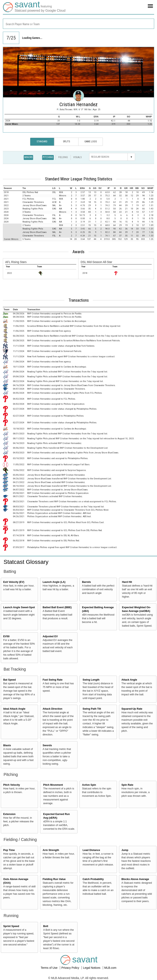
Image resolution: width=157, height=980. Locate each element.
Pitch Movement (53, 785)
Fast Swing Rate (52, 680)
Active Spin (89, 785)
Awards (78, 252)
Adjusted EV (50, 636)
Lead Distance (91, 850)
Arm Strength (51, 850)
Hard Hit (127, 582)
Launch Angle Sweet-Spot (19, 607)
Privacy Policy (71, 968)
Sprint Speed (11, 926)
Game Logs (91, 142)
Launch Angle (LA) (54, 582)
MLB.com (110, 968)
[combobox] (78, 24)
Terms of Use (49, 968)
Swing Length (91, 680)
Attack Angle (129, 680)
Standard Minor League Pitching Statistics (79, 179)
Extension (9, 814)
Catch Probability (93, 879)
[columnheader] (12, 188)
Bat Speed (10, 680)
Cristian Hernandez (78, 105)
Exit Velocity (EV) (14, 582)
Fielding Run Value (54, 879)
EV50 (6, 636)
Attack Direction (52, 709)
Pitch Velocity (12, 785)
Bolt (46, 926)
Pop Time (9, 850)
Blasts (7, 745)
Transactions (79, 300)
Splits (66, 142)
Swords (47, 745)
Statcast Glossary (26, 562)
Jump (125, 850)
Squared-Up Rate (132, 709)
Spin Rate (127, 785)
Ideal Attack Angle (14, 709)
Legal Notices (92, 968)
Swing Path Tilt (92, 709)
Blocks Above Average (135, 879)
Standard (42, 142)
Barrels (86, 582)
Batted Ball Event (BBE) (57, 607)
